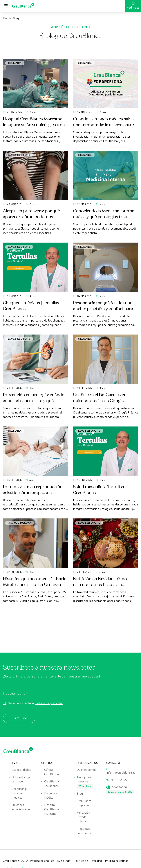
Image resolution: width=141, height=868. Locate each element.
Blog (80, 794)
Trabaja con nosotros (84, 779)
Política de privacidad (49, 703)
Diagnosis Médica (50, 795)
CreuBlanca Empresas (84, 803)
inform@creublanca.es (121, 773)
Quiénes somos (86, 770)
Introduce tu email (15, 694)
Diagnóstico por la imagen (22, 779)
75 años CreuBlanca (20, 523)
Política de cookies (42, 861)
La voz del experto (19, 155)
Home (7, 18)
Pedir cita (133, 6)
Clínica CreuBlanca (51, 772)
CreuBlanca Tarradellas (51, 784)
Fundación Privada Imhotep (83, 817)
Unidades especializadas (21, 807)
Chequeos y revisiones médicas (19, 793)
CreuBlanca (15, 63)
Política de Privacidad (88, 861)
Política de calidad (117, 861)
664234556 (119, 787)
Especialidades (21, 770)
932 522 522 (119, 780)
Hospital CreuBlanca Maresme (51, 809)
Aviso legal (64, 861)
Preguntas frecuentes (84, 831)
